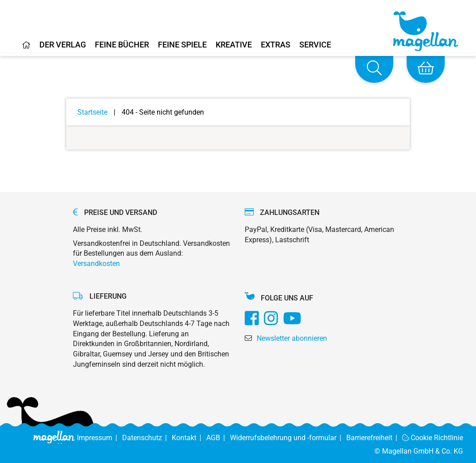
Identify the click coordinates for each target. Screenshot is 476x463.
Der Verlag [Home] (63, 45)
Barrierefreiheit (374, 438)
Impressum (100, 438)
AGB (218, 438)
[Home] (26, 48)
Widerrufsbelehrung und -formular (288, 438)
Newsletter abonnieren (292, 338)
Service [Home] (315, 45)
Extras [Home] (276, 45)
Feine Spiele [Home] (182, 45)
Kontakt (189, 438)
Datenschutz (147, 438)
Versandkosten (96, 264)
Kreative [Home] (234, 45)
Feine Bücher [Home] (122, 45)
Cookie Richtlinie (433, 438)
